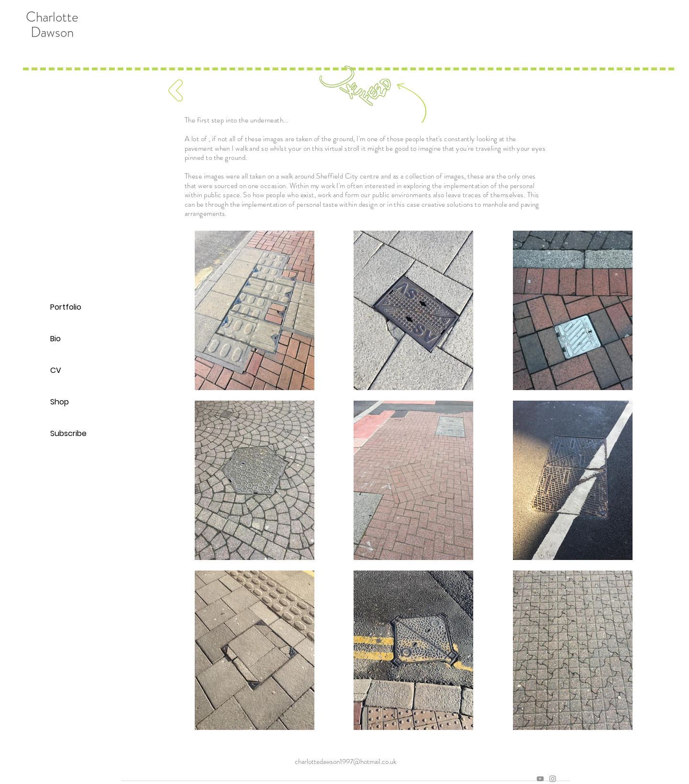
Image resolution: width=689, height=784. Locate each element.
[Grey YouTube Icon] (540, 779)
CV (56, 370)
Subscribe (68, 433)
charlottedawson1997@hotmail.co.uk (345, 762)
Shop (60, 402)
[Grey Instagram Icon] (553, 779)
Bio (56, 339)
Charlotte (52, 17)
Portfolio (66, 307)
